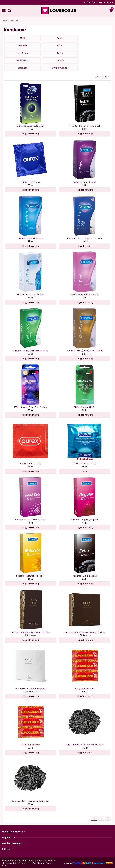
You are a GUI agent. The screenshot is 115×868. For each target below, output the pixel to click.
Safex (60, 53)
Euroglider (22, 61)
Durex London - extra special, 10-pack (30, 801)
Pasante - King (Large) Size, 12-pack (85, 351)
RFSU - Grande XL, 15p (85, 407)
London (60, 61)
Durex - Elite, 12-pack (30, 463)
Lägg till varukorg (30, 134)
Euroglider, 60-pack (85, 688)
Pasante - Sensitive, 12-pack (85, 294)
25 (107, 77)
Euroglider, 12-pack (30, 745)
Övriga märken (60, 68)
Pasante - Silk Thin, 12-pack (30, 294)
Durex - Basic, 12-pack (85, 463)
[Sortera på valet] (98, 77)
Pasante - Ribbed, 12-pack (30, 238)
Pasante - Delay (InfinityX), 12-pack (30, 351)
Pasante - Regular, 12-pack (85, 520)
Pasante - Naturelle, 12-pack (30, 576)
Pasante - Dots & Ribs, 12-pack (30, 520)
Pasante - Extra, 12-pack (85, 576)
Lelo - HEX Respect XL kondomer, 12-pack (30, 632)
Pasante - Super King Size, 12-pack (85, 238)
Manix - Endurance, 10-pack (30, 126)
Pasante (22, 46)
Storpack (22, 68)
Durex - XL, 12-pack (30, 182)
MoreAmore (22, 53)
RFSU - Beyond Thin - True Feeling (30, 407)
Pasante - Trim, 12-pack (85, 182)
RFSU (22, 38)
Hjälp (100, 2)
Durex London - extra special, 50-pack (85, 745)
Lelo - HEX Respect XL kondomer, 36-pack (85, 632)
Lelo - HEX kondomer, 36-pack (30, 688)
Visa (85, 471)
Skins (60, 46)
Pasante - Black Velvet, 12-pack (85, 126)
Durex (60, 38)
